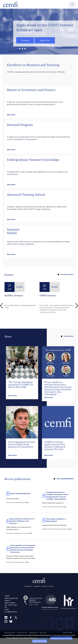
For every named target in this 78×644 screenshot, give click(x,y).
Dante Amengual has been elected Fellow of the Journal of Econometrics (22, 444)
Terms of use (22, 633)
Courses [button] (25, 40)
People (45, 586)
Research (28, 586)
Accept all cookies (40, 642)
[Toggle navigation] (72, 4)
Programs (37, 586)
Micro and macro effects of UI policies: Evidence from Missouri (22, 521)
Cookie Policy (44, 639)
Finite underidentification (20, 493)
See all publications (65, 479)
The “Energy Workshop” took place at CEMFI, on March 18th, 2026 (21, 385)
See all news (69, 336)
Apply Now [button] (45, 40)
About (51, 586)
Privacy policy (10, 633)
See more (11, 115)
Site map (43, 633)
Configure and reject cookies (61, 639)
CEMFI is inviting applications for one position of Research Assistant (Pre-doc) (55, 446)
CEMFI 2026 (67, 633)
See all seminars (67, 274)
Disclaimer (33, 633)
